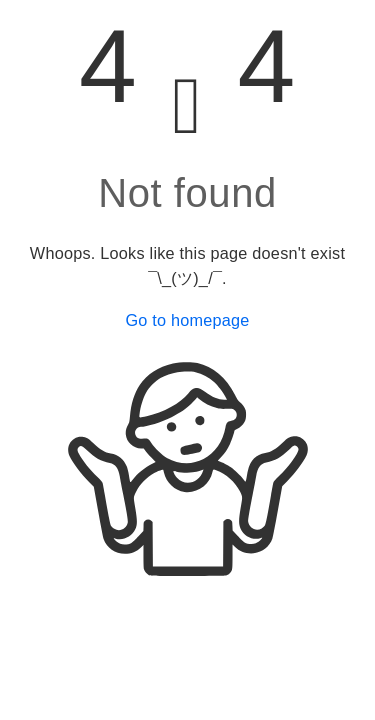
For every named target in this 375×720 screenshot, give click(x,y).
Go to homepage (187, 320)
